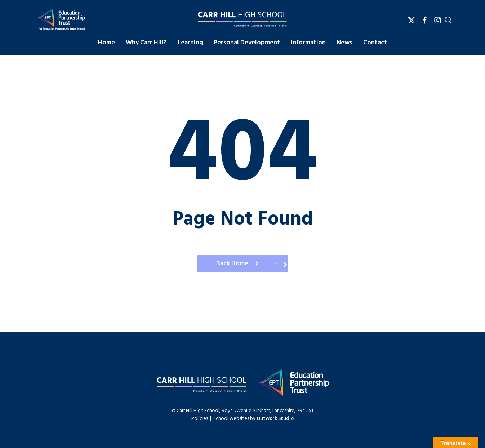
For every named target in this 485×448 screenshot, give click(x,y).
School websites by (253, 419)
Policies (200, 419)
